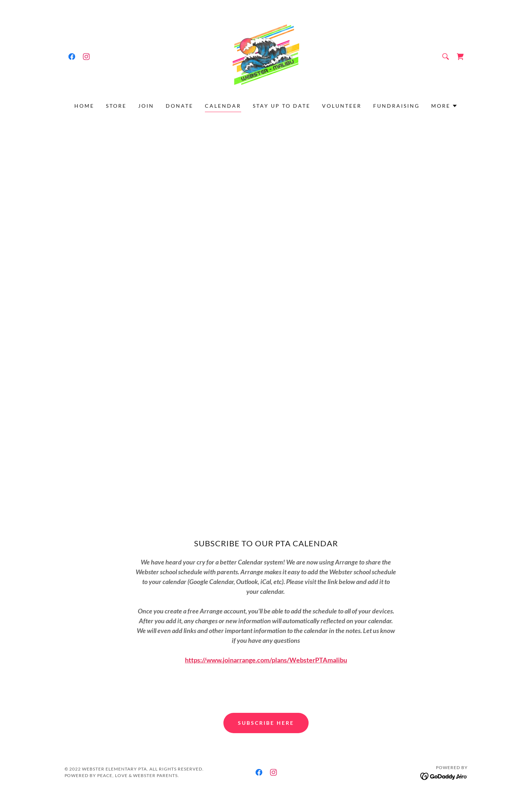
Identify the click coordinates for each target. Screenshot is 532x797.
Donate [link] (180, 106)
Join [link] (146, 106)
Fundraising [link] (396, 106)
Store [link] (116, 106)
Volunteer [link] (342, 106)
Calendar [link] (223, 106)
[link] (72, 57)
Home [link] (84, 106)
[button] (444, 106)
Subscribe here (266, 723)
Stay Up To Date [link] (282, 106)
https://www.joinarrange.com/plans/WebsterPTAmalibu (266, 660)
